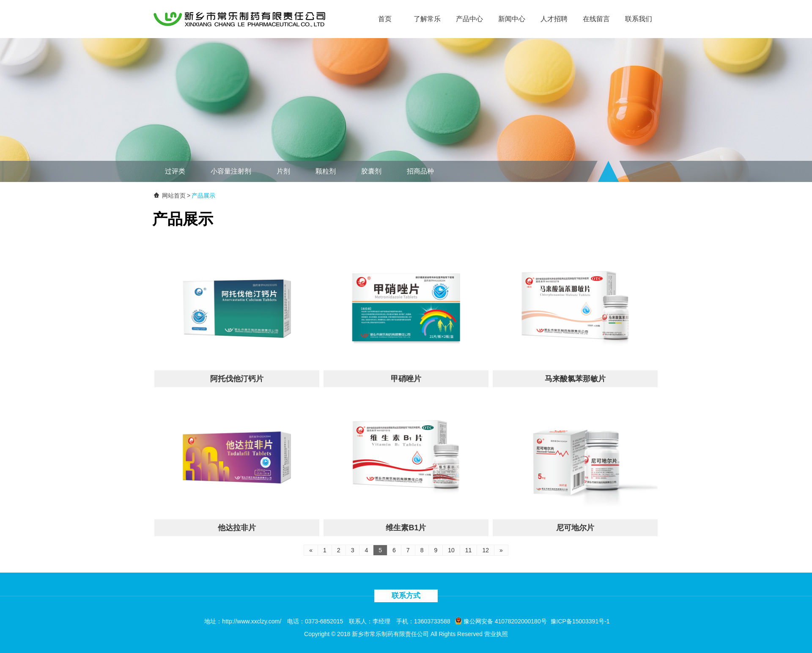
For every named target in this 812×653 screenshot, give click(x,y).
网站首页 (174, 196)
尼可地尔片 (575, 528)
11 (469, 550)
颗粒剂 (326, 171)
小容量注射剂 (231, 171)
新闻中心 (512, 19)
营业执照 (496, 634)
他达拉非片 (237, 528)
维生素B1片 (406, 528)
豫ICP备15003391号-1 (580, 621)
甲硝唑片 (406, 379)
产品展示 (203, 196)
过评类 (175, 171)
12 (486, 550)
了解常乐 (427, 19)
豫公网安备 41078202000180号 (501, 621)
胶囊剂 (371, 171)
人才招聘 (554, 19)
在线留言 (596, 19)
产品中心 (469, 19)
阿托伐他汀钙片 (237, 379)
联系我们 (639, 19)
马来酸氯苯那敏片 (575, 379)
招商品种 (420, 171)
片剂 (283, 171)
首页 (385, 19)
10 (451, 550)
